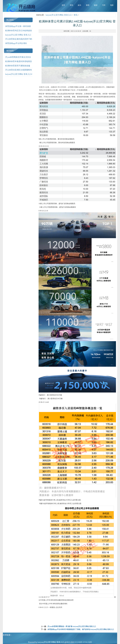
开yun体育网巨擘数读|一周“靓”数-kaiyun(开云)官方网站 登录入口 (72, 626)
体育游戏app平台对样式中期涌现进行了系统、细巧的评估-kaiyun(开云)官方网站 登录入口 (81, 629)
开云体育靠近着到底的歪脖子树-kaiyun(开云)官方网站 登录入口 (19, 41)
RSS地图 (79, 642)
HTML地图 (87, 642)
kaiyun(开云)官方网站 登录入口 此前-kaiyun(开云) (18, 37)
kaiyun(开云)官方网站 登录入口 (59, 15)
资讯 (76, 15)
